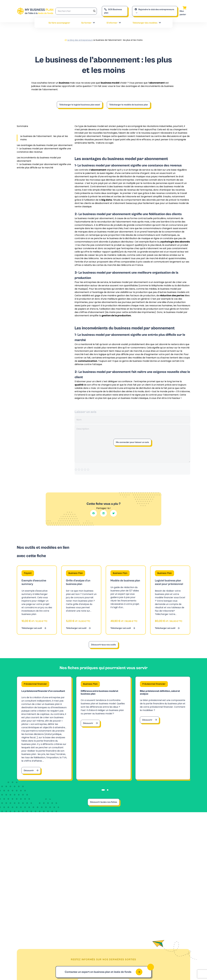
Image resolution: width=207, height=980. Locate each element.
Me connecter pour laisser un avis (132, 442)
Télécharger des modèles (147, 23)
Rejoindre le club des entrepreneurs (154, 9)
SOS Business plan (113, 11)
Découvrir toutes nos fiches (104, 810)
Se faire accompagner (59, 23)
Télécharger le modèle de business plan (129, 105)
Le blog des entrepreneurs (80, 40)
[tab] (103, 797)
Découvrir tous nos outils (103, 645)
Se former (88, 23)
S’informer (114, 23)
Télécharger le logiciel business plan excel (80, 105)
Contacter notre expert (139, 878)
